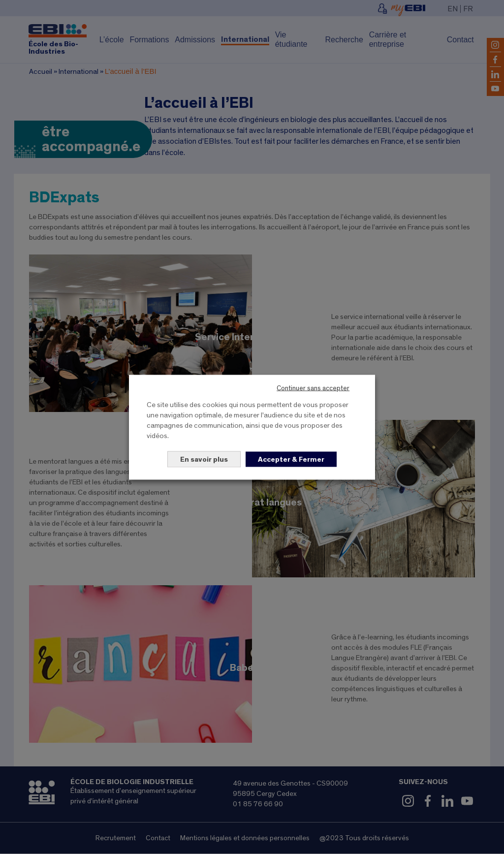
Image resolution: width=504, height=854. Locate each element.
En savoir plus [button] (204, 459)
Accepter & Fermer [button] (291, 459)
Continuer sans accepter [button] (313, 388)
